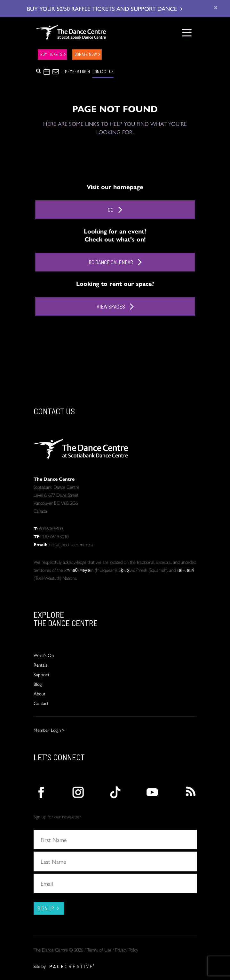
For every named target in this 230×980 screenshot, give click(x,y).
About (40, 693)
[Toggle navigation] (187, 32)
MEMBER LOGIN (77, 72)
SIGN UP (46, 908)
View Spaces (115, 306)
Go (115, 210)
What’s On (44, 655)
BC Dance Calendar (115, 262)
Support (42, 674)
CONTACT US (103, 72)
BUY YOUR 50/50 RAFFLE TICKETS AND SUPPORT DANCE (105, 8)
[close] (216, 7)
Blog (38, 684)
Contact (41, 703)
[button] (39, 71)
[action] (41, 792)
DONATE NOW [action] (86, 54)
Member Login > (49, 730)
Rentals (40, 665)
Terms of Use (99, 949)
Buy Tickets (51, 54)
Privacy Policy (127, 949)
